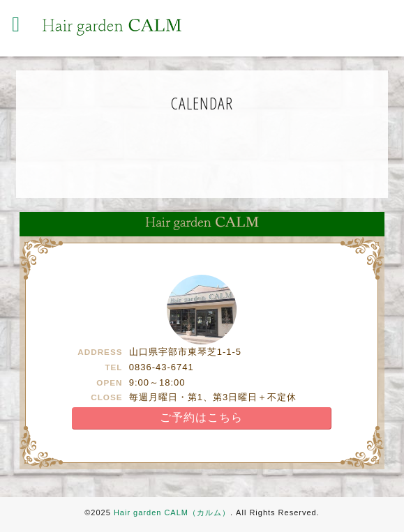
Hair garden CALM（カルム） (172, 512)
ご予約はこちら (201, 417)
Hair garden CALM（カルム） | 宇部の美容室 (112, 27)
